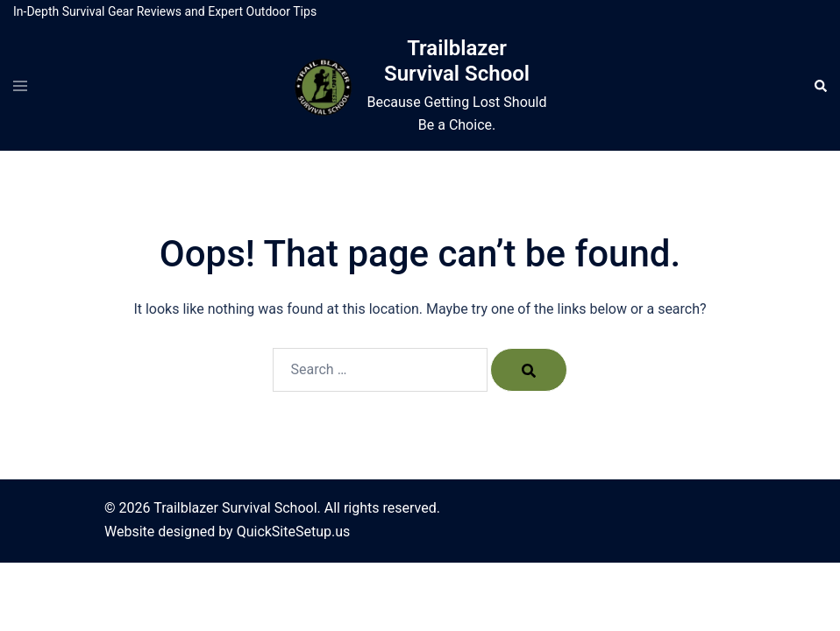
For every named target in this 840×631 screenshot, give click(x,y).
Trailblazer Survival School (457, 61)
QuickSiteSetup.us (294, 532)
